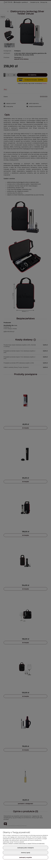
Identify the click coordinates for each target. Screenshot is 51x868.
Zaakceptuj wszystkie (25, 857)
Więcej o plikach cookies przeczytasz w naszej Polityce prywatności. (24, 843)
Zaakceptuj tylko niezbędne (25, 848)
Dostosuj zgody (26, 853)
